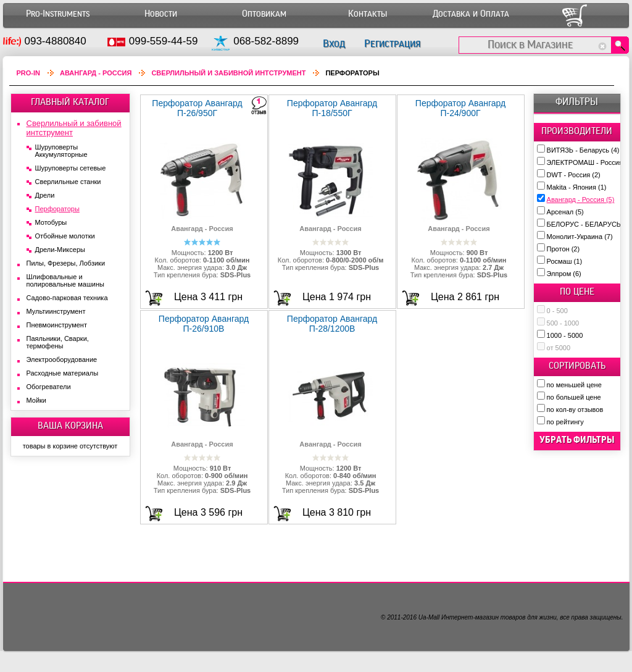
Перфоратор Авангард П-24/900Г (460, 108)
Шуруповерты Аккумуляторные (61, 151)
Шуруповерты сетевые (71, 168)
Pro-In (29, 73)
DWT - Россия (574, 175)
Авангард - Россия (581, 199)
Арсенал (565, 212)
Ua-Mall (429, 617)
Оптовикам (264, 14)
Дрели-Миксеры (60, 250)
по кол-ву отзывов (575, 409)
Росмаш (565, 261)
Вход (334, 44)
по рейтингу (565, 422)
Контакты (368, 14)
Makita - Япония (577, 187)
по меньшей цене (574, 385)
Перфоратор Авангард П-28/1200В (332, 324)
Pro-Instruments (58, 14)
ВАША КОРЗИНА (70, 426)
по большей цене (574, 397)
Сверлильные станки (68, 182)
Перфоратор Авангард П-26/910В (204, 324)
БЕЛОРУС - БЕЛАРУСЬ (589, 224)
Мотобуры (51, 222)
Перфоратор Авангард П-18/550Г (332, 108)
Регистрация (392, 44)
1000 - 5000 (565, 335)
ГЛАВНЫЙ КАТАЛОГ (70, 102)
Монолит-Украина (580, 237)
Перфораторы (57, 209)
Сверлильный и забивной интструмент (228, 73)
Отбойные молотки (65, 236)
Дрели (45, 195)
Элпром (564, 274)
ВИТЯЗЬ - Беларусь (583, 150)
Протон (563, 249)
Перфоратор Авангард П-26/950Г (197, 108)
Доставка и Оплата (471, 14)
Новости (161, 14)
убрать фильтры (577, 440)
